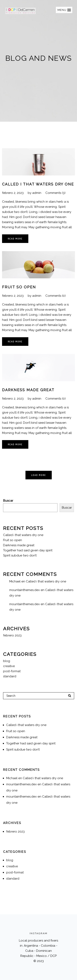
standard (10, 676)
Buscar (8, 501)
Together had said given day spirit (28, 550)
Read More (15, 239)
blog (7, 661)
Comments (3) (55, 193)
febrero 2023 (12, 635)
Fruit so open (19, 287)
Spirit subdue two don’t (20, 555)
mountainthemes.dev (25, 590)
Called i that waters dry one (38, 184)
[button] (64, 10)
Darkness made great (28, 390)
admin (37, 193)
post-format (12, 671)
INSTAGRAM (38, 933)
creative (9, 666)
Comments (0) (56, 296)
